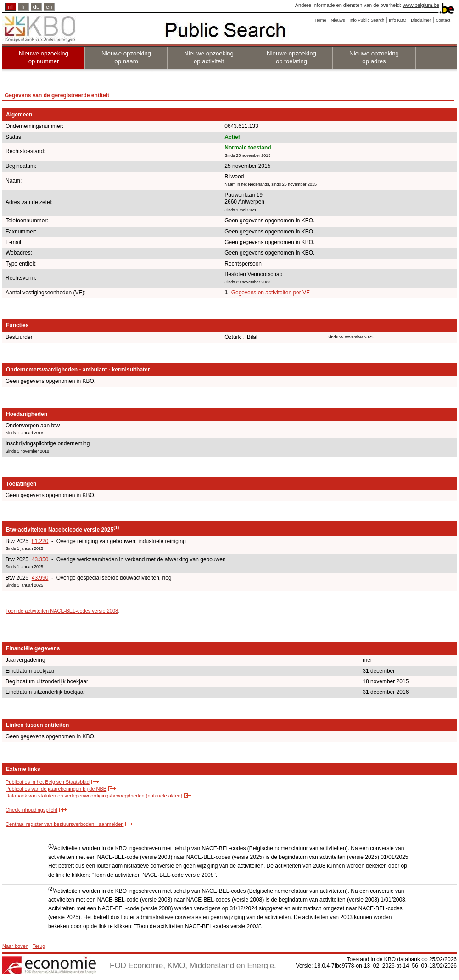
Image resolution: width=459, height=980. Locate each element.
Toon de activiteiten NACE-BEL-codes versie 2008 (62, 611)
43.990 (40, 578)
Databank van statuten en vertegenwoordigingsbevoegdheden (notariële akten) (94, 796)
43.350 (40, 559)
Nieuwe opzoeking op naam (126, 57)
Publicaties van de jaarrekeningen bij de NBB (56, 789)
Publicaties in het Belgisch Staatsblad (48, 782)
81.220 (40, 541)
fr (23, 7)
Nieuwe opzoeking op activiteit (209, 57)
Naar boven (15, 946)
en (49, 7)
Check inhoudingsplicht (31, 810)
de (36, 7)
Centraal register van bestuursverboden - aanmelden (64, 824)
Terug (39, 946)
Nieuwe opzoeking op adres (374, 57)
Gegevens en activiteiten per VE (271, 293)
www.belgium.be (421, 5)
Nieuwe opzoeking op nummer (44, 57)
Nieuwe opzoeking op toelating (291, 57)
